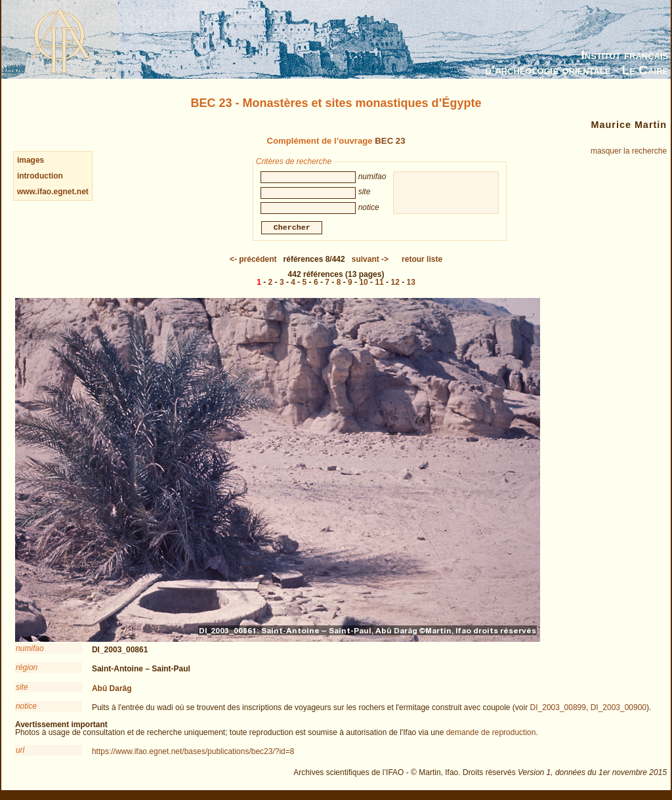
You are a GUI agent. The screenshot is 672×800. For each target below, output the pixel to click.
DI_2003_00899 (558, 709)
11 (379, 284)
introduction (40, 176)
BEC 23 (390, 141)
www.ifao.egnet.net (53, 192)
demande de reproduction (491, 734)
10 (363, 284)
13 (410, 284)
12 (395, 284)
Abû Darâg (112, 690)
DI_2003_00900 (619, 709)
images (31, 160)
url (20, 752)
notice (26, 708)
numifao (30, 650)
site (22, 689)
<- (253, 261)
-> (370, 261)
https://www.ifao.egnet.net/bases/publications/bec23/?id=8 (193, 753)
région (27, 669)
